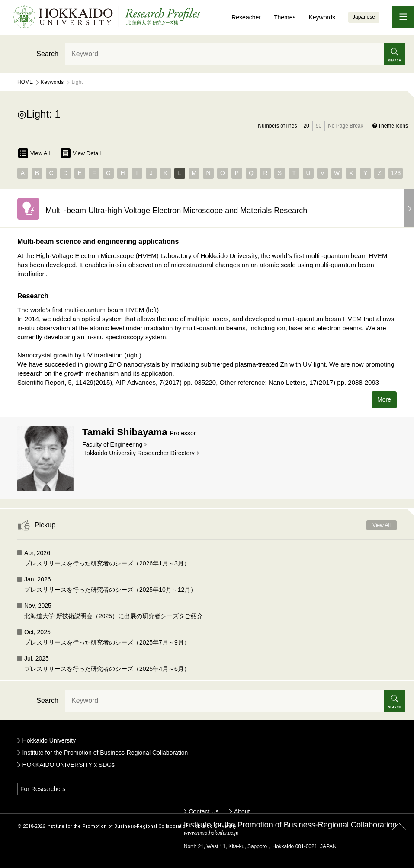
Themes (285, 17)
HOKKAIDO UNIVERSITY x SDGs (69, 765)
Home (25, 82)
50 (319, 126)
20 (306, 126)
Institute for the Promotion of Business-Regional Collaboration (105, 753)
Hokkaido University (49, 740)
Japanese (364, 17)
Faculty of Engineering (112, 444)
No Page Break (345, 126)
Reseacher (246, 17)
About (242, 811)
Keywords (322, 17)
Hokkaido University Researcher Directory (138, 453)
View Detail (81, 153)
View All (34, 153)
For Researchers (43, 789)
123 (396, 173)
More (384, 399)
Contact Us (204, 811)
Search (47, 54)
